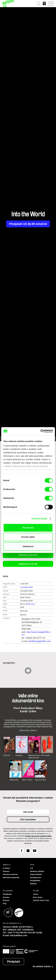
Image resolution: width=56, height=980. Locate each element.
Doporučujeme (36, 874)
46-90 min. (30, 604)
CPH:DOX (7, 755)
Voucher (6, 897)
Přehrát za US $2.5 (28, 555)
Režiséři (33, 884)
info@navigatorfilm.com (40, 641)
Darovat (6, 900)
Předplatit (13, 962)
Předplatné (7, 894)
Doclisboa (19, 755)
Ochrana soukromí (10, 874)
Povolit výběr (28, 537)
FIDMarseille (14, 780)
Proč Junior (38, 897)
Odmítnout (28, 546)
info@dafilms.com (19, 935)
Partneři (6, 871)
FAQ (5, 904)
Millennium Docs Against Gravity (34, 757)
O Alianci (7, 868)
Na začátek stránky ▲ (43, 966)
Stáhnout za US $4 (28, 564)
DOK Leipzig (46, 755)
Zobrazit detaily (39, 519)
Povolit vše (28, 528)
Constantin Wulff (26, 587)
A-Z (32, 868)
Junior (36, 894)
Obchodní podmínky (11, 878)
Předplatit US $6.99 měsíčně (28, 224)
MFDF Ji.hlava (27, 780)
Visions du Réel (40, 780)
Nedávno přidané (37, 871)
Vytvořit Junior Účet (41, 900)
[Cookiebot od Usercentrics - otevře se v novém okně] (40, 431)
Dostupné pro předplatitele (36, 879)
